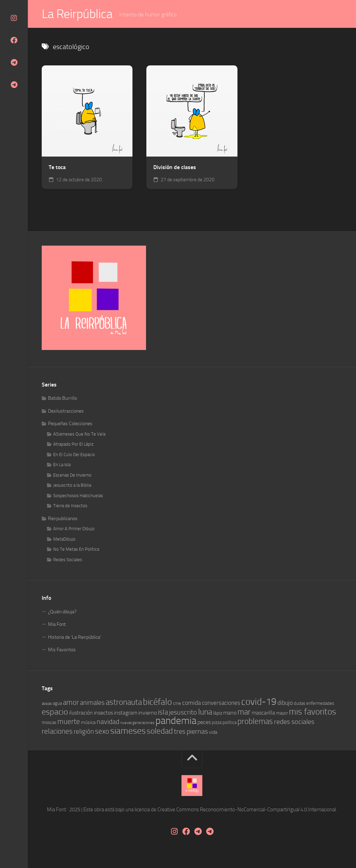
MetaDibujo (64, 539)
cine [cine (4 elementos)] (177, 704)
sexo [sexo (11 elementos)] (102, 731)
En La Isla (62, 465)
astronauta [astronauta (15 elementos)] (124, 702)
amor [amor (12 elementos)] (71, 703)
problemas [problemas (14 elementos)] (255, 722)
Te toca (57, 167)
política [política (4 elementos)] (229, 723)
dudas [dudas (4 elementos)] (300, 704)
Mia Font (57, 625)
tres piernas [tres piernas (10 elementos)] (191, 731)
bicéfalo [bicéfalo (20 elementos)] (157, 702)
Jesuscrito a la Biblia (72, 485)
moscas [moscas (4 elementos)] (49, 723)
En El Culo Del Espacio (74, 455)
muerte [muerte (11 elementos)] (69, 722)
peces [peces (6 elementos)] (204, 722)
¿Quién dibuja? (62, 612)
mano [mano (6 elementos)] (230, 713)
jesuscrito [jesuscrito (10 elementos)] (183, 712)
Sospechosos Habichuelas (78, 496)
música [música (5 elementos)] (88, 723)
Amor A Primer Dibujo (74, 529)
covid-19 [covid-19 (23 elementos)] (259, 702)
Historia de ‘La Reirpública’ (75, 637)
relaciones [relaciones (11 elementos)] (57, 731)
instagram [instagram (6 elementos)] (126, 713)
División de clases (175, 167)
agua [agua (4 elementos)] (57, 704)
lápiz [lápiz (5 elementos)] (218, 713)
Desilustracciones (66, 411)
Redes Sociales (68, 560)
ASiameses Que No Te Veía (79, 434)
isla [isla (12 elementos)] (163, 712)
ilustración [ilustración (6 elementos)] (81, 713)
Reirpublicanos (63, 519)
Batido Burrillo (62, 399)
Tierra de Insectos (70, 506)
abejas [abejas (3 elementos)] (47, 704)
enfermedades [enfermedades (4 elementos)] (320, 704)
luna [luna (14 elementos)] (205, 712)
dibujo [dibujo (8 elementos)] (285, 703)
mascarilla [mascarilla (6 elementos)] (263, 713)
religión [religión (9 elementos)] (84, 731)
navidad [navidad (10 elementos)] (108, 722)
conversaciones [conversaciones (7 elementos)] (221, 703)
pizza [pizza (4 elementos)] (217, 723)
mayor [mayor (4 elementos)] (282, 713)
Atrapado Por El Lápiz (73, 444)
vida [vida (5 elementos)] (213, 732)
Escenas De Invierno (72, 475)
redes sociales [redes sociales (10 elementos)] (294, 722)
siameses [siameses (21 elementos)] (128, 731)
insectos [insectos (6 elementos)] (103, 713)
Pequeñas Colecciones (70, 424)
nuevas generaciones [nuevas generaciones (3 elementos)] (137, 723)
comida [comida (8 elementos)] (192, 703)
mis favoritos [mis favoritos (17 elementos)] (313, 712)
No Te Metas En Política (76, 550)
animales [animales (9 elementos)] (92, 703)
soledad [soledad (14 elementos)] (160, 731)
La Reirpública (77, 14)
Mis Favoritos (62, 650)
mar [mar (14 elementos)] (244, 712)
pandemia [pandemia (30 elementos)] (176, 721)
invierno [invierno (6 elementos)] (148, 713)
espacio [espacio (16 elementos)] (55, 712)
